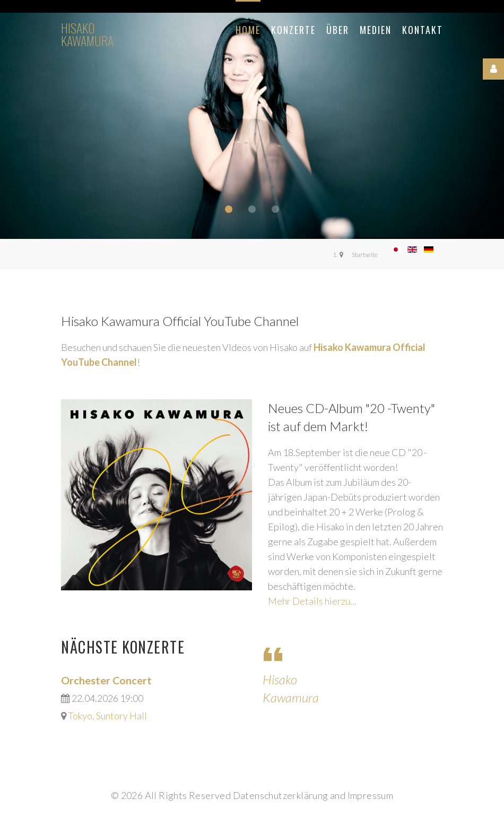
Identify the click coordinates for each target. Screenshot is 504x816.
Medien (376, 30)
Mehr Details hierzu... (312, 601)
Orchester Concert (106, 680)
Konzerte (293, 30)
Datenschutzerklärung (281, 795)
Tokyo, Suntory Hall (107, 716)
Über (338, 30)
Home (248, 30)
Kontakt (423, 30)
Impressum (371, 795)
